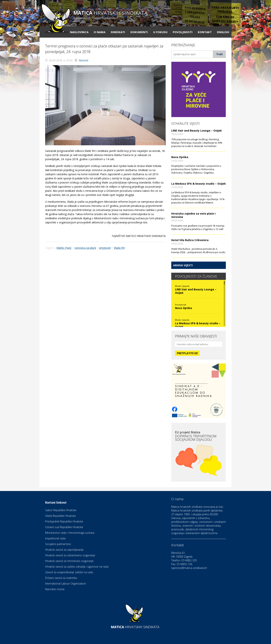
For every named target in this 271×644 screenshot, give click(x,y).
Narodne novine (55, 589)
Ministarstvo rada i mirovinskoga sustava (70, 533)
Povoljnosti (183, 32)
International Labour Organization (66, 583)
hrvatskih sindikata (110, 15)
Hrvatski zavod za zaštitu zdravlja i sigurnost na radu (77, 567)
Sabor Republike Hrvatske (61, 510)
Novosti (83, 60)
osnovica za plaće (85, 248)
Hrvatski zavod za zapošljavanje (64, 550)
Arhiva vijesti (183, 265)
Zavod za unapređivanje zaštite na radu (69, 572)
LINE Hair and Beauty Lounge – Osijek (197, 131)
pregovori (105, 248)
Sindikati (118, 32)
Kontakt (205, 32)
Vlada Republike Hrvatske (61, 516)
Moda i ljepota (182, 286)
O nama (100, 32)
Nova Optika (180, 157)
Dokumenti (139, 32)
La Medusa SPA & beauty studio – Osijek (199, 184)
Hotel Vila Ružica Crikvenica (190, 240)
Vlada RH (119, 248)
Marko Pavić (64, 248)
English (223, 32)
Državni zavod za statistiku (61, 578)
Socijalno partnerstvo (58, 544)
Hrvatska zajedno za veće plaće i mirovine (193, 215)
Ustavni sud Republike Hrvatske (64, 527)
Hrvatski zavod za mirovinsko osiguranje (69, 561)
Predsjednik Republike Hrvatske (64, 521)
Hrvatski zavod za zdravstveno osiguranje (70, 555)
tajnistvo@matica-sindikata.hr (189, 568)
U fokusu (160, 32)
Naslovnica (79, 32)
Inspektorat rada (55, 538)
